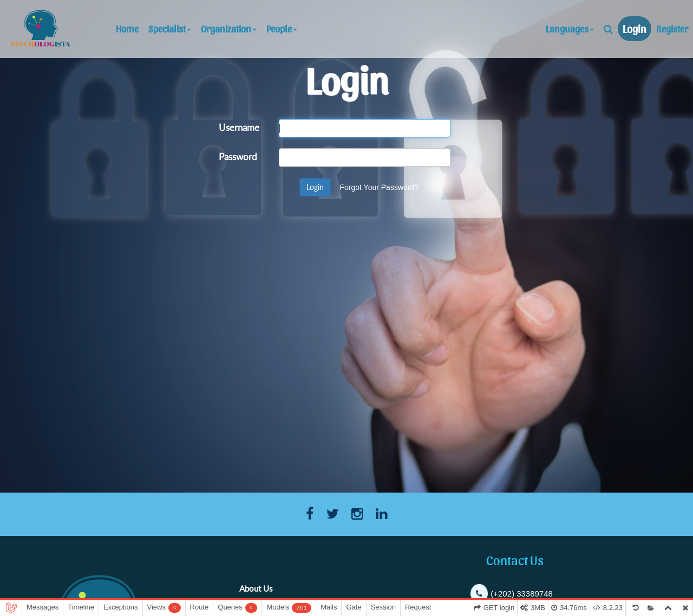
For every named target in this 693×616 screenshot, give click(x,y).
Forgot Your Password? (379, 187)
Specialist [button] (170, 28)
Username (239, 127)
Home (130, 28)
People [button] (282, 28)
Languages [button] (570, 28)
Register (672, 28)
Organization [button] (229, 28)
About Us (256, 588)
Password (238, 156)
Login (635, 29)
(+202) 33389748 (522, 594)
